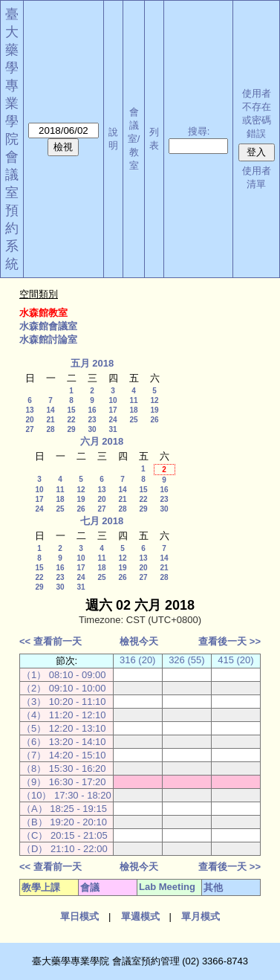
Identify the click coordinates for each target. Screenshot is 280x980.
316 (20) (137, 660)
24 (113, 420)
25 (133, 420)
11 (133, 400)
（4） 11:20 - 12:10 (64, 715)
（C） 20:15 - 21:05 (65, 835)
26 (154, 420)
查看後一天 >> (229, 641)
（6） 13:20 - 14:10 (64, 742)
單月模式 (201, 916)
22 (71, 420)
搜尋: (199, 131)
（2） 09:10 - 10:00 (64, 688)
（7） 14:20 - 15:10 (64, 755)
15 (71, 410)
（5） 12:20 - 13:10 (64, 728)
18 (133, 410)
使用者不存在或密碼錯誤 (257, 113)
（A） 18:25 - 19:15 (64, 809)
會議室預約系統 (12, 210)
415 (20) (235, 660)
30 (92, 429)
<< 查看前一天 (51, 641)
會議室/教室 (134, 139)
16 (92, 410)
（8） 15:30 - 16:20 (64, 768)
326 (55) (186, 660)
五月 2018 (92, 363)
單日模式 (79, 916)
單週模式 (140, 916)
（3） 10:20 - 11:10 (64, 702)
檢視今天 (139, 641)
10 (113, 400)
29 (71, 429)
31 (113, 429)
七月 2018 (102, 521)
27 (29, 429)
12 (154, 400)
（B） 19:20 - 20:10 (64, 822)
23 (92, 420)
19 (154, 410)
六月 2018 (102, 441)
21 (50, 420)
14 (50, 410)
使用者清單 (257, 177)
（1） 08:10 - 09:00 (64, 675)
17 (113, 410)
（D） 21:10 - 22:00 (65, 849)
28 (50, 429)
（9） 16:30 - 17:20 (64, 782)
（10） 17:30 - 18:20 (66, 795)
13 (29, 410)
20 (29, 420)
